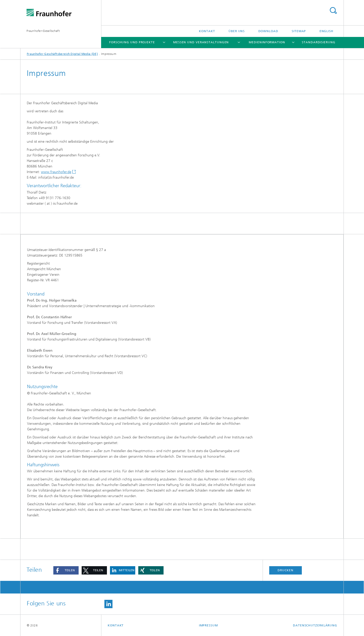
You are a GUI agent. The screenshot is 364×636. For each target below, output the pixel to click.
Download (268, 31)
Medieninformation (267, 42)
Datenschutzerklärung (315, 625)
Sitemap (299, 31)
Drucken (285, 570)
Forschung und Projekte (132, 42)
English (326, 31)
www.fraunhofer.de (56, 172)
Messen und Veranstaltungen (201, 42)
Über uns (237, 31)
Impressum (208, 625)
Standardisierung (318, 42)
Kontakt (207, 31)
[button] (66, 570)
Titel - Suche (333, 10)
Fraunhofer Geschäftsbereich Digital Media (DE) (62, 54)
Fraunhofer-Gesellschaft (43, 31)
